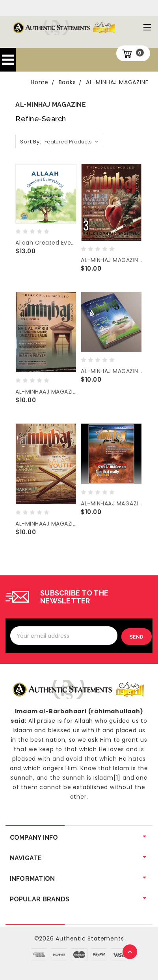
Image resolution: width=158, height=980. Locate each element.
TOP (130, 952)
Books (67, 82)
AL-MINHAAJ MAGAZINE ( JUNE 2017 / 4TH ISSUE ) (46, 392)
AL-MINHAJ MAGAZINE (117, 82)
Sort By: (31, 142)
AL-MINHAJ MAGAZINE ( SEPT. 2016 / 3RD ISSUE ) (111, 371)
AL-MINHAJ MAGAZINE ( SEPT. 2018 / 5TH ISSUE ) (111, 260)
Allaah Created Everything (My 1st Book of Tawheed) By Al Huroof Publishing (46, 243)
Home (40, 82)
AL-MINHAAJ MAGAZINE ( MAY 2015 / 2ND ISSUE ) (46, 524)
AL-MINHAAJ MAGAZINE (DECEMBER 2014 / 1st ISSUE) (111, 503)
